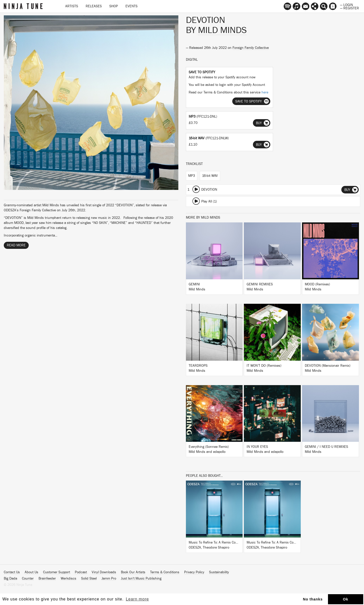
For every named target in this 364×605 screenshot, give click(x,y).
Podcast (81, 572)
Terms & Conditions (165, 572)
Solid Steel (89, 579)
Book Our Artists (133, 572)
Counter (28, 579)
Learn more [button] (137, 599)
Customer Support (57, 572)
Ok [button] (345, 599)
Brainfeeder (47, 579)
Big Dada (10, 579)
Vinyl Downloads (104, 572)
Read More (16, 245)
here (265, 92)
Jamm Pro (109, 579)
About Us (31, 572)
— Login (346, 5)
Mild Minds (222, 30)
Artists (72, 6)
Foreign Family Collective (251, 48)
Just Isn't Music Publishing (141, 579)
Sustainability (219, 572)
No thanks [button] (313, 599)
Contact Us (12, 572)
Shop (114, 6)
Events (131, 6)
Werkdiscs (69, 579)
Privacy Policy (194, 572)
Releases (94, 6)
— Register (350, 8)
